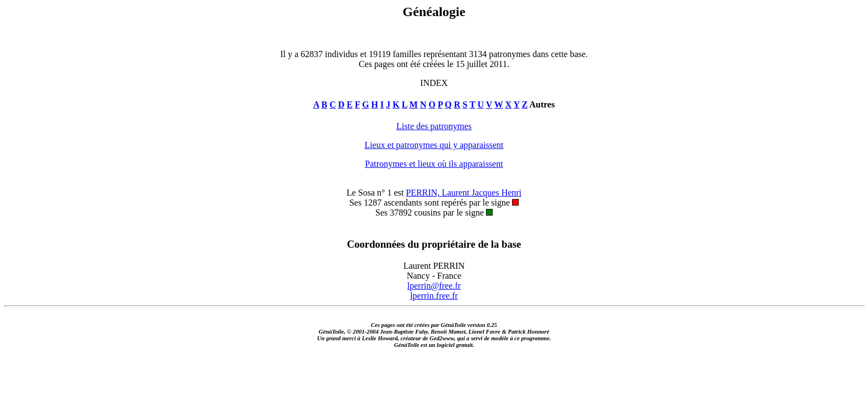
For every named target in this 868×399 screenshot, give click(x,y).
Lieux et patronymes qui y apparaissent (434, 145)
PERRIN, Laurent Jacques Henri (464, 193)
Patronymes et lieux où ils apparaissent (434, 164)
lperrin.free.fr (434, 296)
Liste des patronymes (434, 126)
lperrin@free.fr (434, 286)
